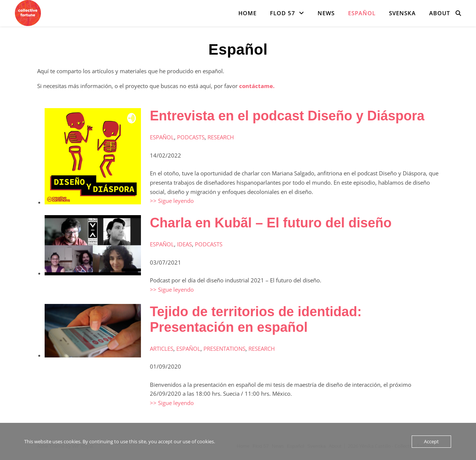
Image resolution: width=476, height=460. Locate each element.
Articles (162, 349)
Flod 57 (283, 13)
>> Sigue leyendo (172, 201)
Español (362, 13)
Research (221, 137)
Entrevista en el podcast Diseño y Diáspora (287, 116)
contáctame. (257, 86)
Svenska (402, 13)
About (440, 13)
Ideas (184, 244)
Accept (431, 441)
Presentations (224, 349)
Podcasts (191, 137)
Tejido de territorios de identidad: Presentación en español (256, 319)
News (326, 13)
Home (247, 13)
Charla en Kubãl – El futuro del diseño (271, 223)
